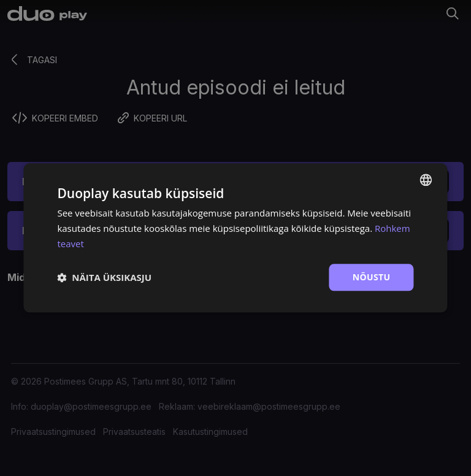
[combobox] (426, 180)
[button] (104, 277)
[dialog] (235, 238)
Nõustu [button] (372, 277)
